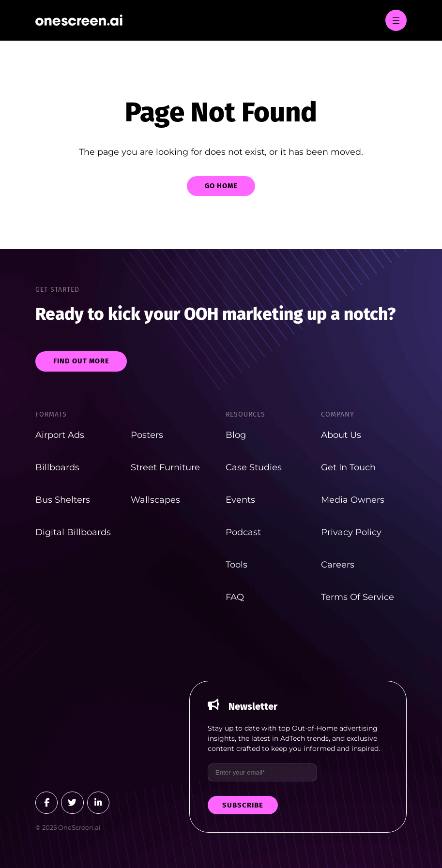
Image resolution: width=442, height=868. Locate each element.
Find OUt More (81, 361)
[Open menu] (396, 20)
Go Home (221, 186)
